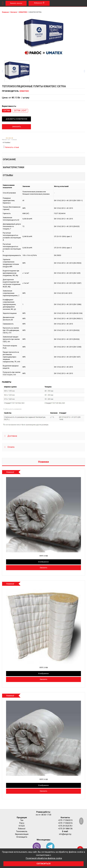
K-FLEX (22, 826)
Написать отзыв (11, 147)
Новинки (43, 462)
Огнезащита (22, 837)
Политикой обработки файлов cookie (44, 858)
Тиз (22, 820)
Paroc (22, 823)
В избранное (43, 562)
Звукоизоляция (22, 834)
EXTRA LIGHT (20, 111)
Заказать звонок (16, 3)
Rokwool (22, 829)
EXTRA (7, 111)
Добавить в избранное (17, 119)
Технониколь (22, 831)
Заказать (17, 127)
